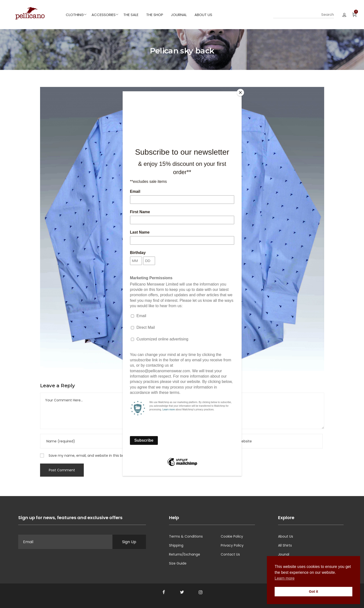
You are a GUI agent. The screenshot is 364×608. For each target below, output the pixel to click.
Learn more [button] (285, 578)
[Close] (240, 93)
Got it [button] (313, 591)
